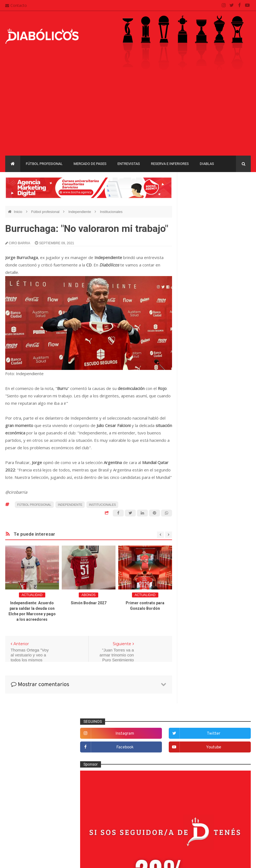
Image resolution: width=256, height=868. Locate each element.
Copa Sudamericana (201, 681)
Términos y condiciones (114, 832)
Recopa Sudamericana (203, 719)
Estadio (194, 537)
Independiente (80, 212)
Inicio (19, 212)
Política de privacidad (112, 822)
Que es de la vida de (205, 618)
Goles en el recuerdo (205, 564)
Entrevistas (129, 164)
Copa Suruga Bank (200, 691)
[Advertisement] (128, 114)
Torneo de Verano (199, 728)
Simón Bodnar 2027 (89, 603)
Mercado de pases (90, 164)
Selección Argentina (204, 645)
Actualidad (32, 595)
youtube (238, 210)
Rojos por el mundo (204, 636)
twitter (238, 196)
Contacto (16, 5)
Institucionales (111, 212)
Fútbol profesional (44, 164)
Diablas (207, 164)
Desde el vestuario (203, 501)
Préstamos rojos (201, 609)
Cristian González (42, 860)
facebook (202, 210)
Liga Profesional (198, 710)
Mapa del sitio (106, 811)
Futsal (192, 546)
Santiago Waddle (75, 860)
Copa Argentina (197, 671)
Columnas (196, 483)
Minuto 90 (195, 600)
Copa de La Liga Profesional (208, 700)
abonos (88, 595)
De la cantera (199, 492)
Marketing (195, 582)
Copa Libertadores (231, 671)
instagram (202, 196)
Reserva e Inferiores (170, 164)
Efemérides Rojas (202, 519)
